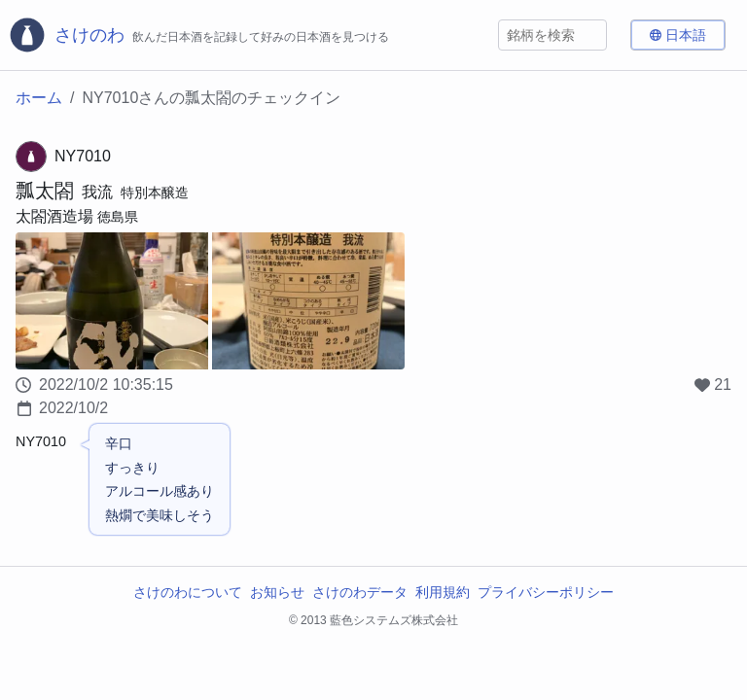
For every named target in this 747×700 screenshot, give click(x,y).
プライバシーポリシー (546, 592)
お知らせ (277, 592)
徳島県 (118, 217)
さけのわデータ (360, 592)
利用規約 (443, 592)
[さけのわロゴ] (198, 35)
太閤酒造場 (54, 216)
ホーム (39, 98)
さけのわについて (188, 592)
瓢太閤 (45, 191)
